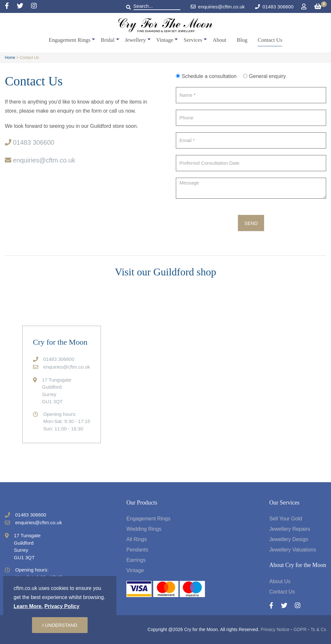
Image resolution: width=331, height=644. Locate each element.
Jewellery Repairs (290, 529)
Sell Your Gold (286, 519)
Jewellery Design (289, 539)
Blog (242, 40)
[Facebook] (11, 6)
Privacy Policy (62, 606)
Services (193, 40)
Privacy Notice (275, 629)
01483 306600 (278, 7)
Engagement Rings (70, 40)
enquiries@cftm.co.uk (218, 7)
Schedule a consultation (206, 76)
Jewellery (135, 40)
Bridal (108, 40)
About (220, 40)
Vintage (165, 40)
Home (10, 58)
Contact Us (270, 40)
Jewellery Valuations (293, 550)
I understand (60, 625)
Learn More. (28, 606)
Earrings (136, 560)
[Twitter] (24, 6)
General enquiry (264, 76)
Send (251, 223)
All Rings (137, 539)
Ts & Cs (318, 629)
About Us (280, 581)
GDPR (300, 629)
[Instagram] (34, 6)
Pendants (137, 550)
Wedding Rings (144, 529)
